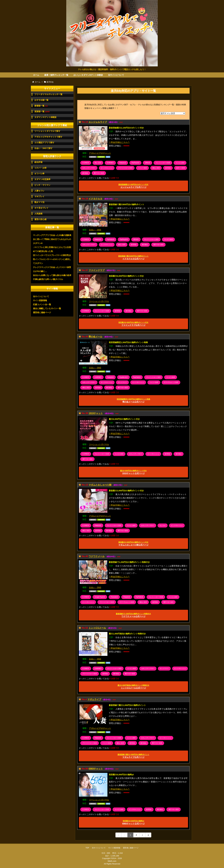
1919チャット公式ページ (133, 472)
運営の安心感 (40, 219)
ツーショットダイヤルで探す (47, 131)
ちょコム (163, 525)
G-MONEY (110, 163)
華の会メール (95, 337)
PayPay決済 (135, 163)
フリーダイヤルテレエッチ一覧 (48, 94)
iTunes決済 (114, 597)
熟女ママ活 (39, 202)
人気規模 (38, 214)
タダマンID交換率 (42, 179)
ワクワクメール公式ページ (133, 615)
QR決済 (147, 163)
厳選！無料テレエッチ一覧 (56, 75)
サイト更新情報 (40, 300)
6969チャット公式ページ (133, 822)
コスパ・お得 (40, 168)
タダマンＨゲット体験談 (45, 117)
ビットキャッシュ (107, 168)
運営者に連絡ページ (42, 312)
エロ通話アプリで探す (44, 142)
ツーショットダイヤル (99, 301)
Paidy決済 (123, 163)
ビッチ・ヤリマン (42, 185)
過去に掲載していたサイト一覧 (47, 308)
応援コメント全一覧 (42, 304)
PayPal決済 (111, 239)
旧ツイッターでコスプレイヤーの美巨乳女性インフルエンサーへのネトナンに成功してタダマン (52, 259)
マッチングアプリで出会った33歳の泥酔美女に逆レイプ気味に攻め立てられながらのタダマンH (52, 239)
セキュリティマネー (89, 168)
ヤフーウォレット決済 (171, 382)
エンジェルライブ (98, 122)
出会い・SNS (95, 230)
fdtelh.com (112, 861)
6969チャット (96, 769)
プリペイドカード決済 (125, 168)
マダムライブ (94, 699)
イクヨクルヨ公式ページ (133, 257)
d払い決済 (98, 163)
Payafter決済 (123, 377)
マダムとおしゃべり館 (100, 485)
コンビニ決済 (180, 163)
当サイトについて (116, 75)
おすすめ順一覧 (41, 100)
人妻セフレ (39, 191)
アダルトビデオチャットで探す (48, 137)
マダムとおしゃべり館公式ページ (133, 544)
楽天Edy (168, 168)
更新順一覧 (42, 112)
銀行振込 (85, 173)
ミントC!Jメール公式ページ (133, 687)
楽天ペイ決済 (181, 168)
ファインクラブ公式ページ (133, 324)
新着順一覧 (41, 106)
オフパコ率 (39, 174)
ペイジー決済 (142, 168)
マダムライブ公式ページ (133, 756)
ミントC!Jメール (97, 628)
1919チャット (96, 413)
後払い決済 (156, 168)
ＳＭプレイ (39, 196)
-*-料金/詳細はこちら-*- (119, 142)
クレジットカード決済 (163, 163)
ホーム (36, 75)
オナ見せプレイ (41, 208)
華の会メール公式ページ (133, 401)
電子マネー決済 (99, 173)
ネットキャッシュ (107, 382)
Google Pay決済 (100, 597)
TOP (87, 848)
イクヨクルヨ (95, 199)
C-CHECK (86, 163)
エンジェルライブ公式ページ (133, 186)
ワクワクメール (97, 556)
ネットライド (122, 382)
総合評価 (38, 162)
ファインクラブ (97, 270)
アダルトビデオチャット (100, 153)
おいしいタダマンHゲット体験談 (88, 75)
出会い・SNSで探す (43, 148)
